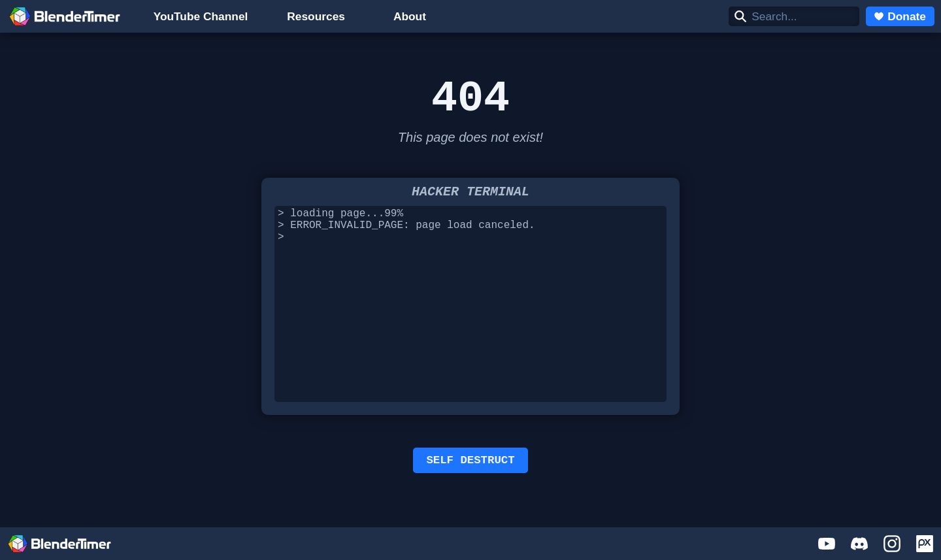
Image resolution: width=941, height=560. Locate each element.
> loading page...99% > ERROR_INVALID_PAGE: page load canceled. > (470, 308)
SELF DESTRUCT (470, 467)
